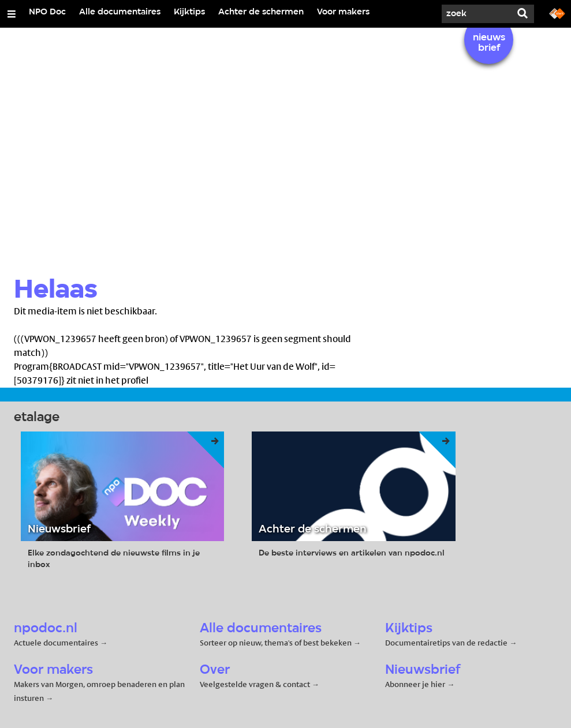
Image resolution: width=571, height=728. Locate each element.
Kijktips (189, 12)
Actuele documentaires (56, 643)
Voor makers (343, 12)
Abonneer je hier (416, 684)
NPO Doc (47, 12)
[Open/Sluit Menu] (12, 14)
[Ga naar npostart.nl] (557, 13)
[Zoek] (476, 14)
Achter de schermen (261, 12)
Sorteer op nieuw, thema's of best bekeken (276, 643)
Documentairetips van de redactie (446, 643)
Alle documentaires (120, 12)
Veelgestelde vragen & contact (255, 684)
